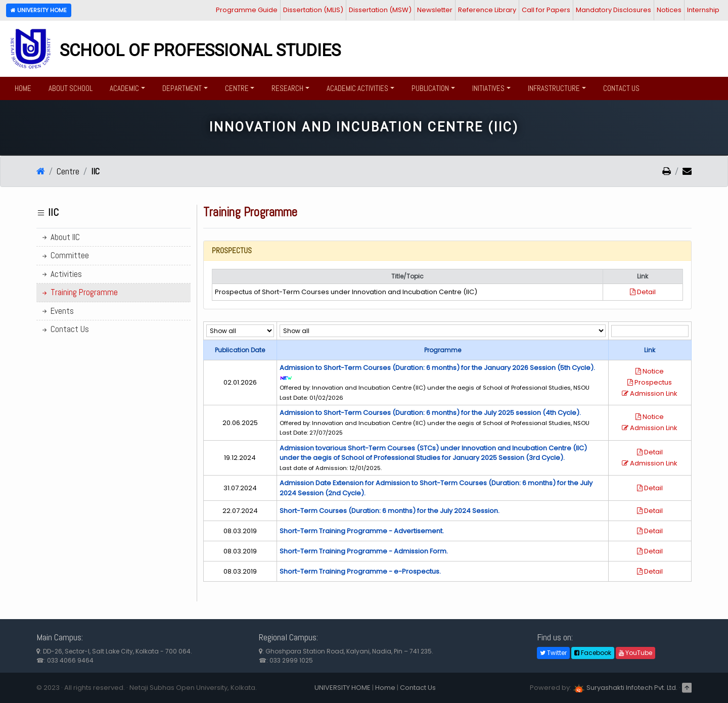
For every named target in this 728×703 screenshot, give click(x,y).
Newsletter (435, 10)
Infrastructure (554, 88)
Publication (430, 88)
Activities (61, 274)
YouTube (635, 653)
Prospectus (650, 382)
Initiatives (488, 88)
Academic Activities (357, 88)
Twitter (553, 653)
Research (287, 88)
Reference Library (487, 10)
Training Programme (79, 292)
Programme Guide (247, 10)
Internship (703, 10)
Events (57, 311)
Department (182, 88)
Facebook (593, 653)
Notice (650, 371)
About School (71, 88)
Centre (237, 88)
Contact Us (621, 88)
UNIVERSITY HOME (343, 688)
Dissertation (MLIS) (313, 10)
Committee (65, 255)
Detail (643, 292)
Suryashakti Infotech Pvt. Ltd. (625, 688)
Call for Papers (546, 10)
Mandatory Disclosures (613, 10)
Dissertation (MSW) (380, 10)
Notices (669, 10)
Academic (124, 88)
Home (23, 88)
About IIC (60, 237)
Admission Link (650, 393)
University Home (39, 10)
